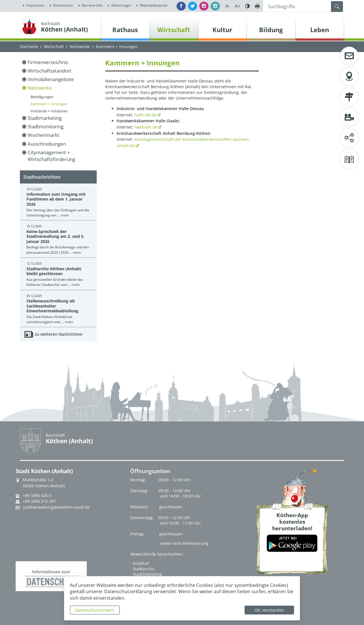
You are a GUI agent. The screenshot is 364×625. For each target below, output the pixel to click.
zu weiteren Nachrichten (59, 334)
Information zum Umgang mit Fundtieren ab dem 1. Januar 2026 (56, 199)
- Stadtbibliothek (146, 574)
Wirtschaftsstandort (49, 71)
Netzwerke (80, 47)
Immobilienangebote (51, 79)
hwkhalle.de (146, 127)
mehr (65, 215)
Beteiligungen (42, 97)
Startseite (29, 47)
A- (228, 6)
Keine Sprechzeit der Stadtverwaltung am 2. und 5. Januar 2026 (55, 236)
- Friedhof (139, 563)
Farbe (247, 6)
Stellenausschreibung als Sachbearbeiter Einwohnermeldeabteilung (52, 306)
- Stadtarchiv (142, 569)
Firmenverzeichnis (48, 62)
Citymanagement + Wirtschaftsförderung (51, 156)
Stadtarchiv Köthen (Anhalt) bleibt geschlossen (54, 271)
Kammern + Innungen (49, 104)
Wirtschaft (54, 47)
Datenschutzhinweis (95, 610)
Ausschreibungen (47, 144)
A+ (238, 6)
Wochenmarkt (43, 135)
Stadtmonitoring (45, 126)
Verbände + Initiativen (49, 111)
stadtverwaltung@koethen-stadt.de (56, 507)
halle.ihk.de (145, 115)
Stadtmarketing (45, 118)
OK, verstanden (269, 610)
